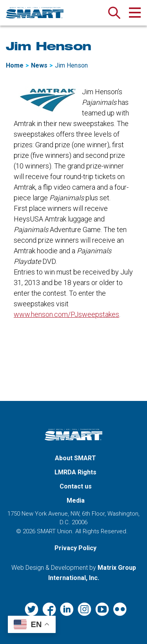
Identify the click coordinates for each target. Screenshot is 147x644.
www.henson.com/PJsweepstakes (66, 314)
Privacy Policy (75, 548)
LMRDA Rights (75, 472)
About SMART (75, 458)
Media (76, 500)
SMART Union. (55, 531)
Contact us (76, 486)
